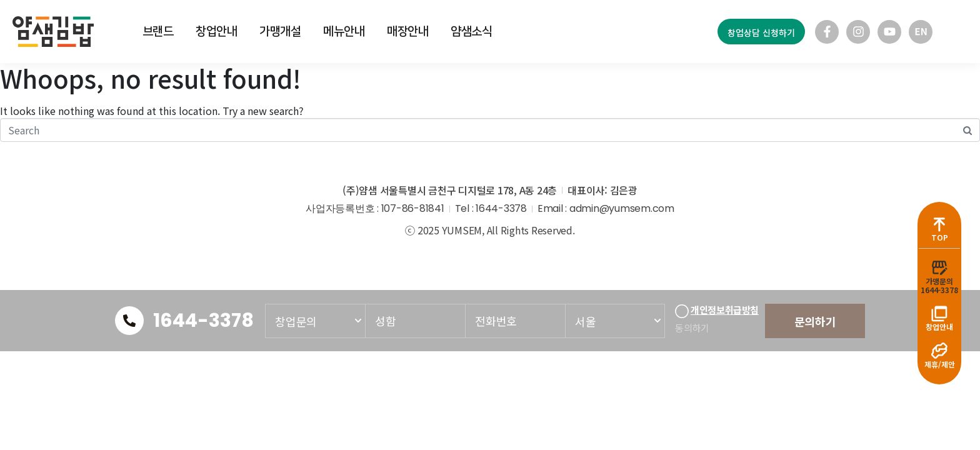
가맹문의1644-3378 (939, 285)
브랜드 (158, 32)
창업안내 (217, 32)
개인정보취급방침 (725, 310)
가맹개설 (280, 32)
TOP (940, 237)
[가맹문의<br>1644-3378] (939, 267)
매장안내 (408, 32)
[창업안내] (939, 313)
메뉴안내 (344, 32)
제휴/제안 (940, 364)
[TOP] (939, 223)
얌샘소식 (472, 32)
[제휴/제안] (939, 351)
